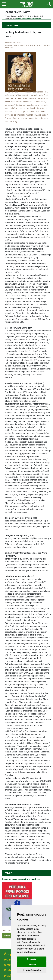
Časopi (13, 16)
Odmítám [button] (32, 965)
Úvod (7, 16)
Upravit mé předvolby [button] (32, 970)
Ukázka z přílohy (8, 930)
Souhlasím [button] (32, 959)
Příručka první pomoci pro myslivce (21, 879)
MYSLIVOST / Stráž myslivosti (28, 16)
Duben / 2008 (10, 18)
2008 (41, 16)
